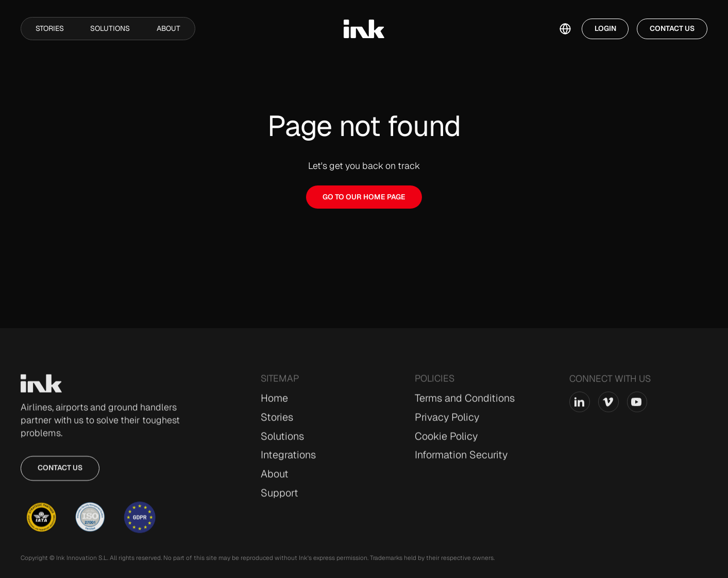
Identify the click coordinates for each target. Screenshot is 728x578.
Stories (50, 28)
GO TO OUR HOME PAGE (364, 197)
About (168, 28)
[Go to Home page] (41, 388)
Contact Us (672, 28)
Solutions (110, 28)
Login (605, 28)
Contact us (60, 472)
